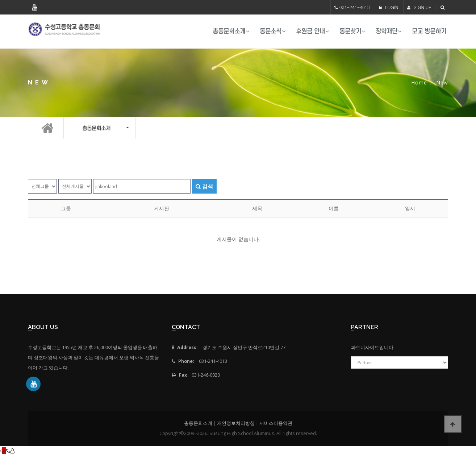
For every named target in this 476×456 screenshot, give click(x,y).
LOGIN (389, 7)
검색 (204, 186)
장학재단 (387, 31)
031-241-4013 (355, 7)
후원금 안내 (310, 31)
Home (419, 82)
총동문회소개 (229, 31)
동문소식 (271, 31)
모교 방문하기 (429, 31)
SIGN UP (419, 7)
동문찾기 (350, 31)
